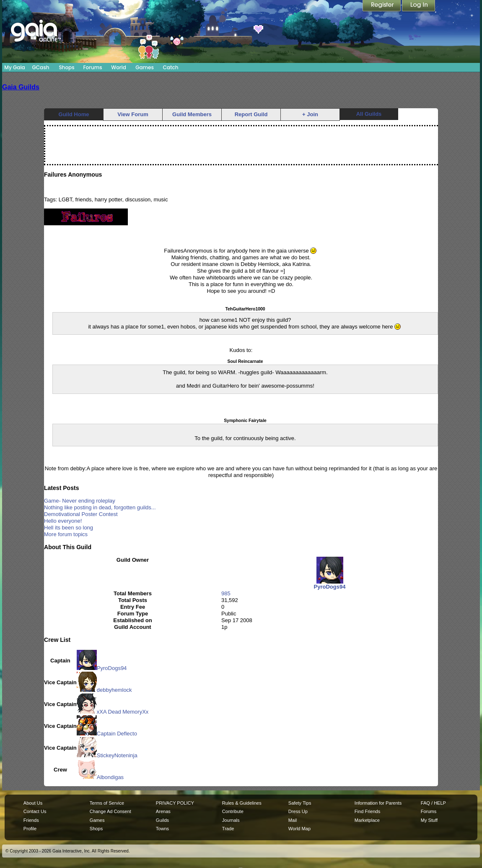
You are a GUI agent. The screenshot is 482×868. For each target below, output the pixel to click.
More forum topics (66, 534)
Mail (293, 820)
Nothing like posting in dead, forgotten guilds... (100, 507)
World (119, 67)
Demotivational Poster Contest (81, 514)
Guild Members (192, 114)
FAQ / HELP (433, 803)
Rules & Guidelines (242, 803)
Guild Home (74, 114)
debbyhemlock (104, 690)
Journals (231, 820)
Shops (66, 67)
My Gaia (14, 67)
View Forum (133, 114)
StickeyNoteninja (107, 755)
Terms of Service (107, 803)
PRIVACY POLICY (175, 803)
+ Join (310, 114)
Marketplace (367, 820)
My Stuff (429, 820)
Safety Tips (300, 803)
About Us (33, 803)
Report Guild (251, 114)
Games (145, 67)
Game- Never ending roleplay (80, 501)
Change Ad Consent (110, 811)
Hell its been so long (69, 528)
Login (419, 6)
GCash (41, 67)
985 (226, 593)
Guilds (162, 820)
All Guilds (369, 114)
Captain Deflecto (107, 734)
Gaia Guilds (21, 87)
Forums (92, 67)
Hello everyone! (63, 521)
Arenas (163, 811)
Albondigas (100, 777)
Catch (171, 67)
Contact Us (35, 811)
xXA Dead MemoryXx (113, 712)
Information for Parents (378, 803)
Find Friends (367, 811)
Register (382, 6)
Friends (31, 820)
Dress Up (298, 811)
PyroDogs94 (102, 668)
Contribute (233, 811)
